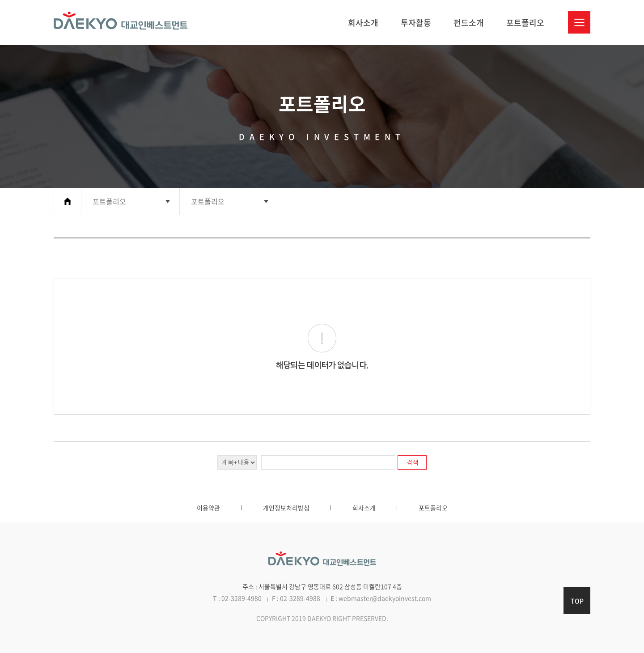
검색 (412, 462)
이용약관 (208, 508)
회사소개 (363, 23)
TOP (577, 601)
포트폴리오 (525, 23)
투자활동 (416, 23)
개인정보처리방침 (286, 508)
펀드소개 (469, 23)
